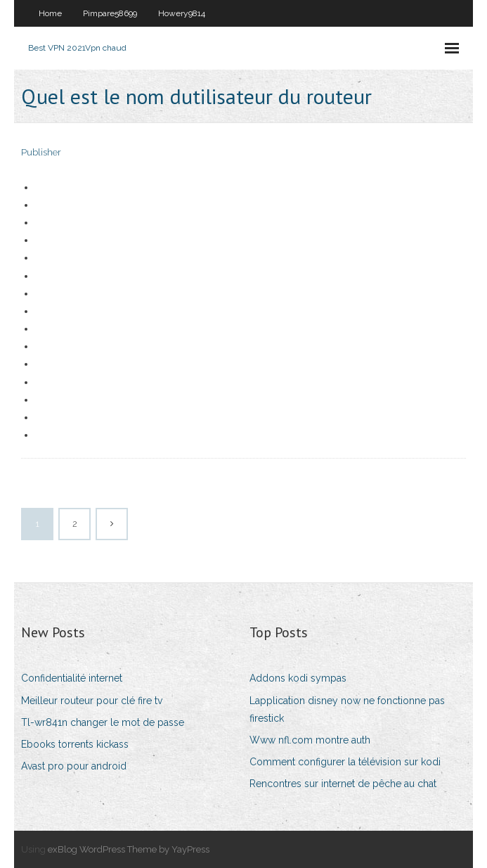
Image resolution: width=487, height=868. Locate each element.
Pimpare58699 (110, 13)
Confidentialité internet (72, 678)
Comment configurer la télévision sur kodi (345, 762)
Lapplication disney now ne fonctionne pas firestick (347, 709)
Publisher (41, 152)
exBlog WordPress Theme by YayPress (129, 849)
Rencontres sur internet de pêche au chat (343, 784)
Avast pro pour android (74, 766)
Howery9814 (182, 13)
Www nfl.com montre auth (310, 740)
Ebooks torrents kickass (75, 744)
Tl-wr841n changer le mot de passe (103, 722)
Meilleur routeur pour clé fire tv (92, 701)
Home (50, 13)
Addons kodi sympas (298, 678)
